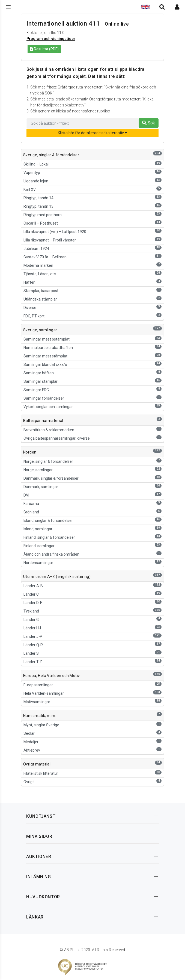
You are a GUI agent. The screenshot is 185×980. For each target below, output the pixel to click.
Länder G (92, 619)
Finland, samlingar (92, 545)
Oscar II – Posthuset (92, 223)
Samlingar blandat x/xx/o (92, 364)
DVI (92, 495)
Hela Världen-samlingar (92, 693)
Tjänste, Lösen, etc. (92, 273)
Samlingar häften (92, 373)
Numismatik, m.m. (40, 716)
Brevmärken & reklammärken (92, 429)
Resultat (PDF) (44, 49)
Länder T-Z (92, 661)
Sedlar (92, 733)
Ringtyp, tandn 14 (92, 197)
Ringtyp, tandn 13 (92, 206)
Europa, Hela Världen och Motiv (52, 676)
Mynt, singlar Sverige (92, 725)
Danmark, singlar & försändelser (92, 478)
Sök (149, 123)
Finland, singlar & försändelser (92, 537)
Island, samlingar (92, 529)
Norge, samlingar (92, 469)
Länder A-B (92, 585)
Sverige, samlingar (40, 330)
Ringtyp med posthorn (92, 214)
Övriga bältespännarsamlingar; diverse (92, 438)
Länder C (92, 594)
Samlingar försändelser (92, 398)
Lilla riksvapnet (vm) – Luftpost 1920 (92, 231)
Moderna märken (92, 265)
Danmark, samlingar (92, 486)
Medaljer (92, 741)
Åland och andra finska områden (92, 554)
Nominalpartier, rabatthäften (92, 347)
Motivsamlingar (92, 701)
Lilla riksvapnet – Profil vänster (92, 240)
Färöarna (92, 503)
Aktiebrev (92, 750)
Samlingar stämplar (92, 381)
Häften (92, 282)
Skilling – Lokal (92, 164)
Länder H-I (92, 628)
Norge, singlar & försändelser (92, 461)
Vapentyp (92, 172)
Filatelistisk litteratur (92, 773)
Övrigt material (37, 764)
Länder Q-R (92, 644)
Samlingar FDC (92, 389)
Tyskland (92, 611)
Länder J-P (92, 636)
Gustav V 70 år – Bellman (92, 257)
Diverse (92, 307)
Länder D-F (92, 602)
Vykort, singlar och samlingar (92, 406)
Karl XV (92, 189)
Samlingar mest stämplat (92, 356)
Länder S (92, 653)
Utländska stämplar (92, 299)
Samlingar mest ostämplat (92, 339)
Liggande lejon (92, 181)
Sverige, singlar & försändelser (51, 155)
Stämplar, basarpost (92, 290)
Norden (30, 452)
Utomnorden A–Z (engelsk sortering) (57, 577)
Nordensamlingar (92, 562)
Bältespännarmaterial (43, 421)
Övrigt (92, 781)
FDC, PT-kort (92, 316)
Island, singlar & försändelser (92, 520)
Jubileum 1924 (92, 248)
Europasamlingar (92, 685)
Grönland (92, 512)
